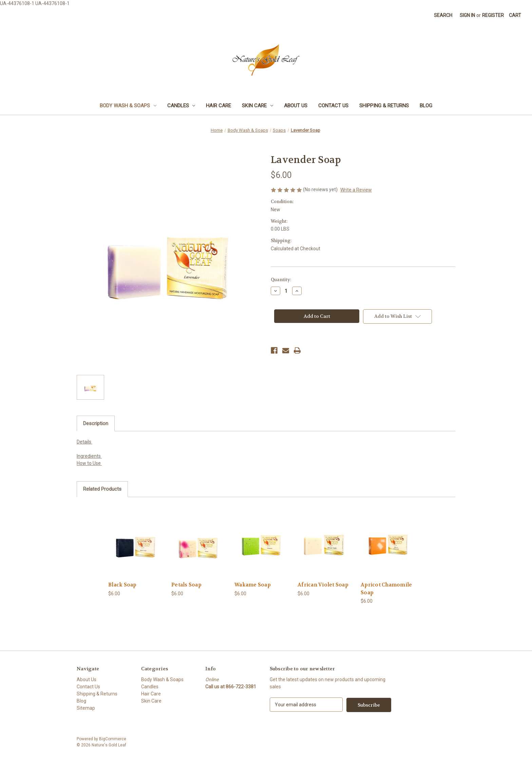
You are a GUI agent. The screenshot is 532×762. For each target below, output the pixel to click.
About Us (296, 106)
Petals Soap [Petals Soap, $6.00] (186, 585)
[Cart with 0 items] (515, 15)
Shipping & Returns (384, 106)
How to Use (89, 463)
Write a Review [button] (356, 190)
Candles (181, 106)
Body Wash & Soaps (128, 106)
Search (443, 15)
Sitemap (86, 708)
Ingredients (89, 456)
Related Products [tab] (102, 489)
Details (84, 442)
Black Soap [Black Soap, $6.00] (122, 585)
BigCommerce (113, 739)
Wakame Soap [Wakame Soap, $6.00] (253, 585)
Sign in (467, 15)
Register (493, 15)
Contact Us (333, 106)
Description (96, 423)
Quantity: (281, 280)
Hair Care (218, 106)
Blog (426, 106)
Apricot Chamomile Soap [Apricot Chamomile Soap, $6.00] (386, 589)
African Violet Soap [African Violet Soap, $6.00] (323, 585)
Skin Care (258, 106)
